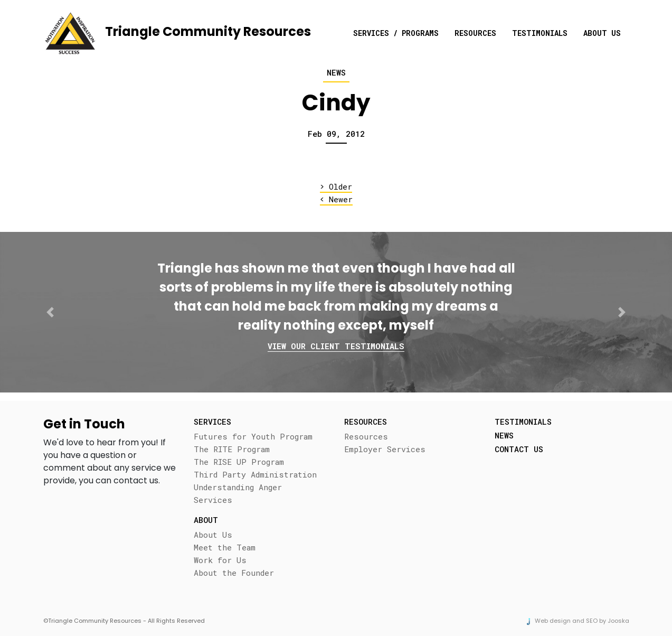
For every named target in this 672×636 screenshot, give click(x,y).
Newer (336, 199)
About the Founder (234, 573)
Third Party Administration (255, 474)
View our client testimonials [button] (336, 346)
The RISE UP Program (239, 462)
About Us (602, 33)
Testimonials (540, 33)
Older (336, 187)
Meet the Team (225, 547)
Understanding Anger (238, 487)
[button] (50, 312)
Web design (553, 621)
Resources (475, 33)
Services (213, 500)
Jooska (618, 621)
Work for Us (220, 560)
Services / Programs (396, 33)
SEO (592, 621)
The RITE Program (232, 449)
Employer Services (385, 449)
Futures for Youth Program (253, 436)
